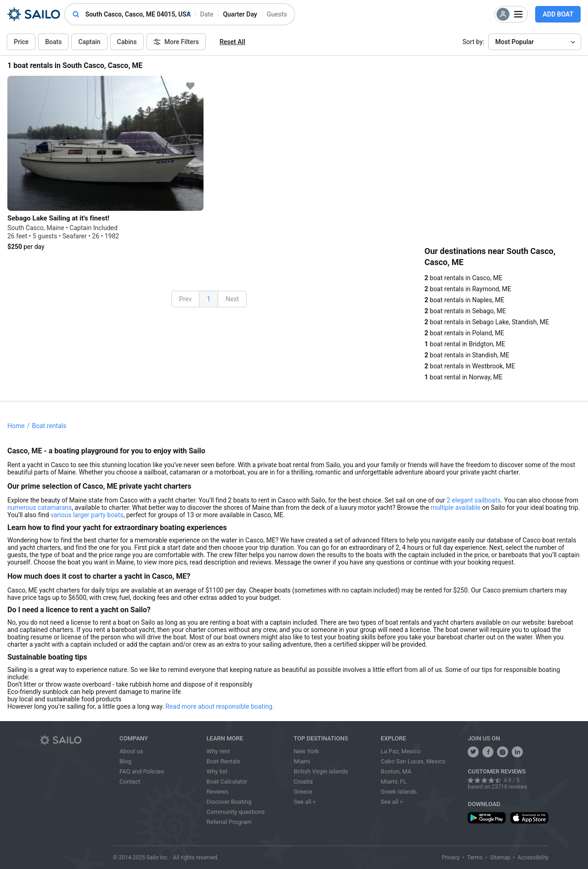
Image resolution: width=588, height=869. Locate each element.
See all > (305, 802)
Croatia (303, 782)
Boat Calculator (227, 782)
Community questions (236, 812)
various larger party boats (87, 515)
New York (306, 751)
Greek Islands (399, 792)
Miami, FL (394, 782)
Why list (217, 771)
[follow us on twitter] (473, 752)
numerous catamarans (40, 508)
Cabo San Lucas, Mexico (413, 761)
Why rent (218, 751)
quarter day (240, 14)
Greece (303, 792)
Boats (53, 42)
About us (131, 751)
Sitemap (500, 858)
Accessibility (533, 858)
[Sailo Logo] (34, 14)
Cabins (127, 42)
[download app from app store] (529, 818)
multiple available (455, 508)
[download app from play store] (487, 818)
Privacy (451, 858)
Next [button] (232, 299)
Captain (89, 42)
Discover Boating (229, 802)
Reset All (232, 42)
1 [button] (209, 299)
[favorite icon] (190, 86)
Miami (302, 761)
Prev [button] (186, 299)
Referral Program (229, 822)
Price (21, 42)
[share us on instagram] (503, 752)
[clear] (189, 14)
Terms (475, 858)
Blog (125, 761)
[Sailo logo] (76, 740)
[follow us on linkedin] (517, 752)
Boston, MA (396, 771)
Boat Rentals (223, 761)
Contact (130, 782)
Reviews (218, 792)
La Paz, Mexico (401, 751)
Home (16, 426)
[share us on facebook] (488, 752)
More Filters (176, 42)
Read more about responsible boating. (220, 706)
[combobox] (138, 14)
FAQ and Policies (142, 771)
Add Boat (558, 14)
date (207, 14)
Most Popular (514, 42)
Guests (277, 14)
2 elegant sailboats (474, 500)
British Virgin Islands (321, 771)
